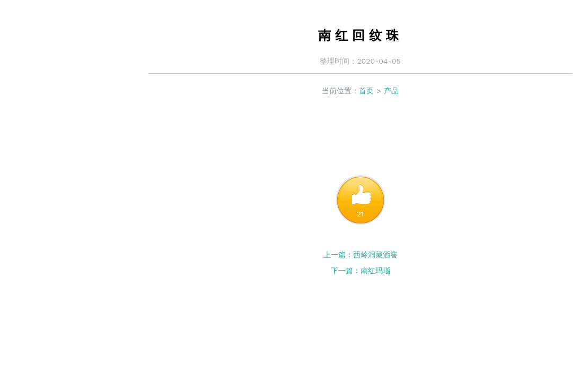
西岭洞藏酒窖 (375, 255)
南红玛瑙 (375, 271)
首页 (366, 91)
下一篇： (346, 271)
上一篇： (338, 255)
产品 (391, 91)
